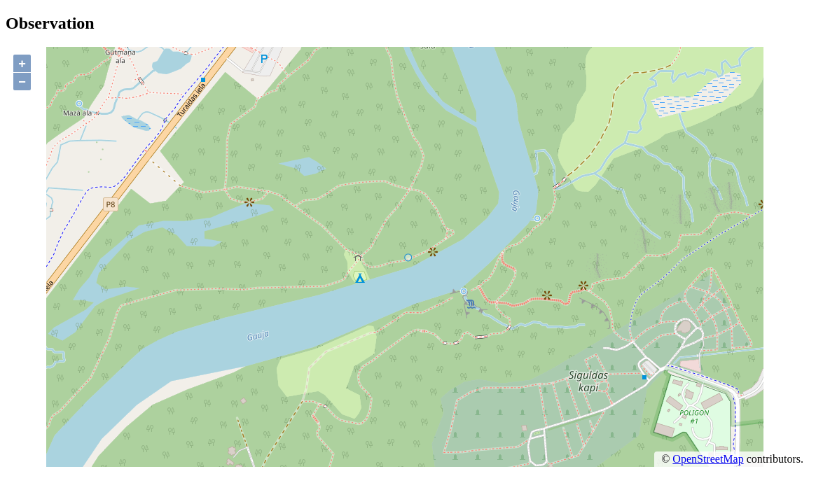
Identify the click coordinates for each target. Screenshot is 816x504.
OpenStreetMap (708, 459)
